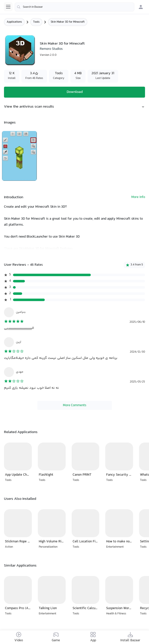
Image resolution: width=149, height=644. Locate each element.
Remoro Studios (51, 49)
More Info (138, 197)
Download (75, 92)
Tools (36, 22)
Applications (14, 22)
